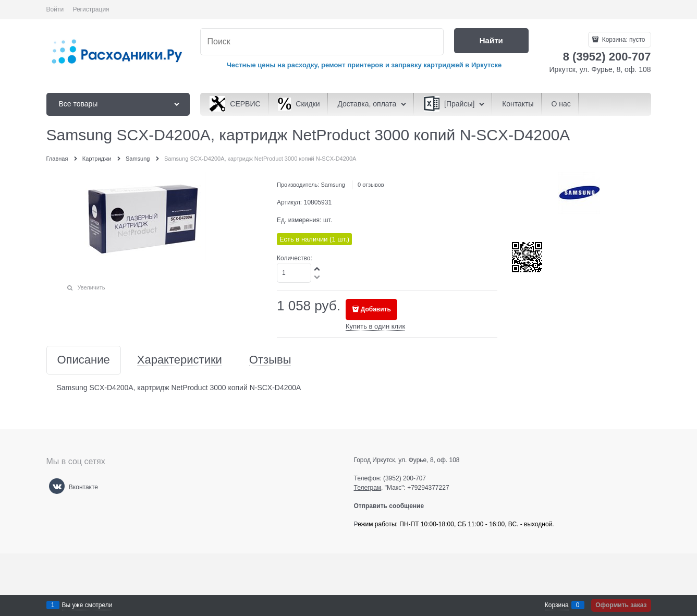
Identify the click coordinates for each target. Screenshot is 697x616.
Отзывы (270, 360)
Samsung (333, 185)
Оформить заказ (621, 605)
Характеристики (180, 360)
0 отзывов (371, 185)
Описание (84, 360)
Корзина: (622, 40)
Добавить (376, 309)
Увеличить (91, 287)
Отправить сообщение (393, 506)
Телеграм (368, 488)
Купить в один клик (375, 326)
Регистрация (91, 9)
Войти (55, 9)
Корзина (557, 605)
